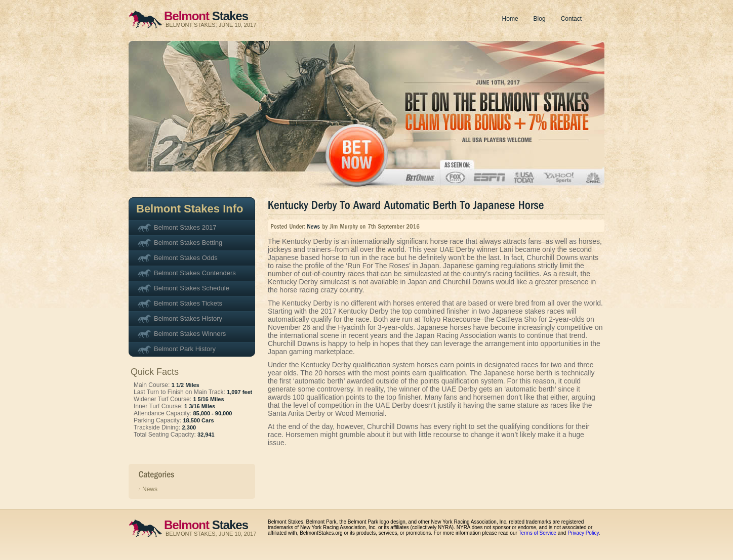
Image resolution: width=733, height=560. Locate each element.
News (150, 489)
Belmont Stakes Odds (186, 258)
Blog (540, 19)
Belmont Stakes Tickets (188, 303)
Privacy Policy (583, 533)
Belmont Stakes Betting (188, 243)
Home (510, 19)
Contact (571, 19)
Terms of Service (537, 533)
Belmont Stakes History (188, 318)
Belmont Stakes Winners (190, 334)
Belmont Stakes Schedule (192, 288)
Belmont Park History (185, 349)
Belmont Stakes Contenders (195, 273)
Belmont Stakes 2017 (185, 227)
